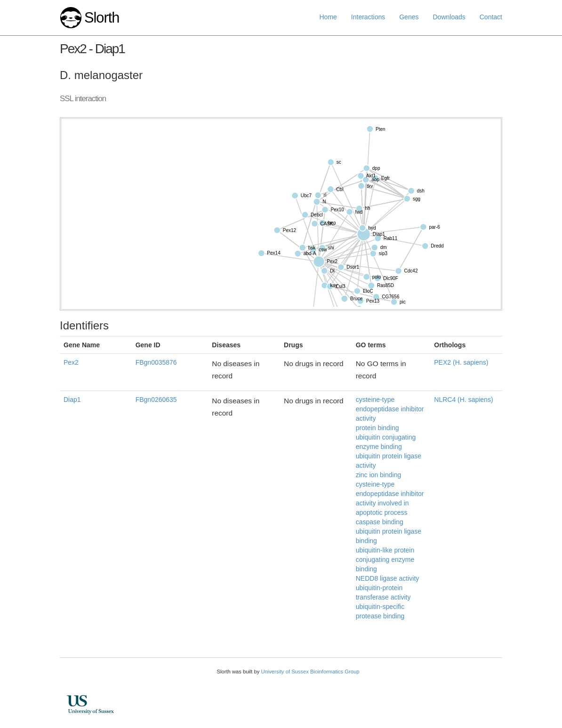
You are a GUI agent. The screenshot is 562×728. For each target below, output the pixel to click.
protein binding (377, 428)
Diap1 (72, 400)
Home (328, 17)
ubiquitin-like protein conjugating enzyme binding (385, 560)
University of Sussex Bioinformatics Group (310, 672)
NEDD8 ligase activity (388, 578)
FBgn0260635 (156, 400)
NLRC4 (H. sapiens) (463, 400)
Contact (491, 17)
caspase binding (380, 522)
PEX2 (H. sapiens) (461, 362)
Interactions (368, 17)
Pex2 (71, 362)
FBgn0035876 (156, 362)
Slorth (102, 18)
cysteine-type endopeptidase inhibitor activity (390, 409)
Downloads (449, 17)
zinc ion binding (379, 475)
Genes (409, 17)
